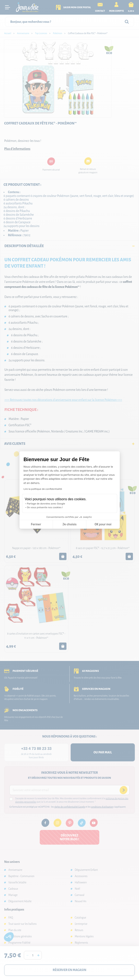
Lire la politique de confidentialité (43, 489)
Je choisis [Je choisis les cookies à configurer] (69, 524)
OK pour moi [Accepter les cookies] (103, 524)
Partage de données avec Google (46, 504)
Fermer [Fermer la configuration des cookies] (36, 524)
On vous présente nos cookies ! (45, 507)
